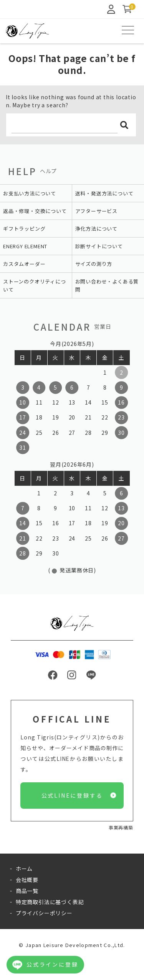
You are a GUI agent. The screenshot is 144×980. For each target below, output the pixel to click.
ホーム (24, 869)
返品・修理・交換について (35, 211)
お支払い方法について (30, 193)
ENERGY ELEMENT (25, 246)
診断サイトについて (99, 246)
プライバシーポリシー (44, 913)
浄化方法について (96, 229)
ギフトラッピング (24, 229)
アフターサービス (96, 211)
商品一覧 (27, 891)
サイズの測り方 (94, 264)
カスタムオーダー (24, 264)
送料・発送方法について (104, 193)
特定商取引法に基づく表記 (50, 902)
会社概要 (27, 880)
